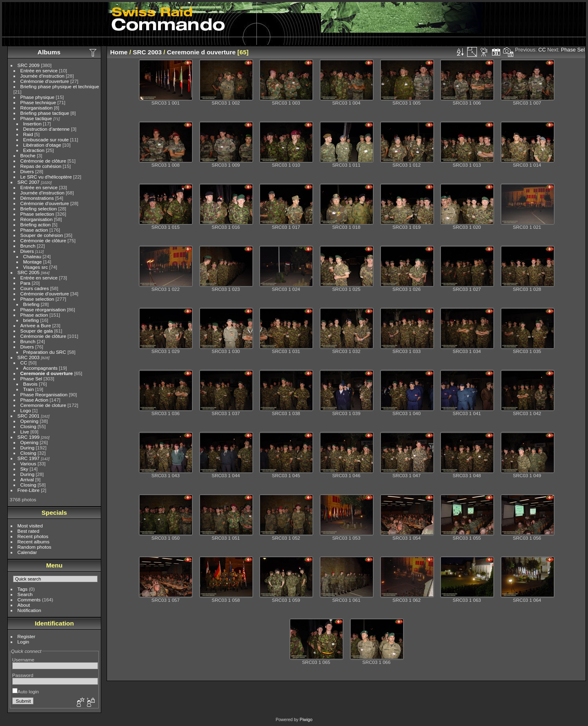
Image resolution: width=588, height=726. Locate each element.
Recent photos (33, 536)
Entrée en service (39, 70)
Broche (28, 155)
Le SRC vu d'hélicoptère (46, 177)
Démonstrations (37, 198)
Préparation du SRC (45, 352)
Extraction (34, 150)
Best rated (29, 531)
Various (28, 464)
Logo (26, 410)
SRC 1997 (29, 458)
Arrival (27, 479)
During (28, 448)
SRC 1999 (29, 437)
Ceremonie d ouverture (47, 373)
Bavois (30, 384)
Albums (49, 52)
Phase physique (38, 97)
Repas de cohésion (41, 166)
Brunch (28, 246)
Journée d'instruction (42, 76)
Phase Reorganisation (44, 394)
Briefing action (36, 225)
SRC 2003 (29, 357)
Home (119, 52)
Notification (29, 610)
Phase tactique (36, 118)
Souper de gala (37, 331)
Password (23, 675)
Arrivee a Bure (36, 325)
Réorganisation (37, 108)
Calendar (27, 552)
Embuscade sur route (46, 140)
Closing (28, 426)
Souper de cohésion (42, 235)
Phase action (34, 230)
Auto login (26, 691)
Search (25, 594)
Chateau (32, 256)
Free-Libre (29, 490)
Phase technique (38, 102)
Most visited (30, 526)
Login (23, 642)
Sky (24, 469)
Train (29, 389)
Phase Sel (31, 379)
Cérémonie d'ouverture (45, 81)
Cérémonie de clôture (43, 161)
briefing (31, 320)
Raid (28, 134)
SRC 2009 (29, 65)
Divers (27, 171)
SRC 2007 (29, 182)
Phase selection (37, 214)
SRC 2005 (29, 272)
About (24, 605)
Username (23, 660)
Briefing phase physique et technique (60, 86)
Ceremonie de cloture (43, 405)
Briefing (31, 304)
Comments (29, 600)
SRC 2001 (29, 416)
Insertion (32, 124)
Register (27, 636)
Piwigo (306, 719)
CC (24, 363)
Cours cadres (35, 288)
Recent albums (33, 542)
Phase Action (35, 400)
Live (25, 432)
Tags (23, 589)
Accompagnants (40, 368)
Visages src (36, 267)
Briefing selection (39, 209)
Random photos (35, 547)
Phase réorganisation (43, 309)
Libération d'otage (42, 145)
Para (26, 283)
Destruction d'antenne (47, 129)
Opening (29, 421)
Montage (33, 262)
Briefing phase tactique (45, 113)
